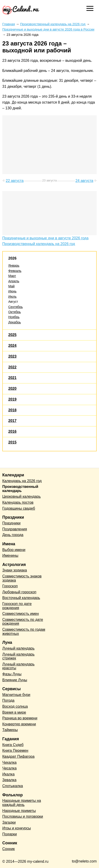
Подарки (10, 834)
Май (11, 286)
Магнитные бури (16, 695)
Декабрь (15, 322)
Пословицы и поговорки (23, 816)
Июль (12, 297)
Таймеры (10, 730)
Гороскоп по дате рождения (17, 606)
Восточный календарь (21, 598)
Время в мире (14, 712)
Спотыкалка (13, 786)
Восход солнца (15, 706)
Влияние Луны (15, 680)
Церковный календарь (22, 496)
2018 (12, 410)
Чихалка (9, 762)
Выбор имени (14, 550)
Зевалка (9, 780)
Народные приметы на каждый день (22, 803)
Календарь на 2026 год (22, 481)
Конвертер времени (19, 724)
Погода (8, 700)
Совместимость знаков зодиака (22, 578)
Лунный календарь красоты (18, 666)
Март (12, 276)
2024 (12, 346)
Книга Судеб (13, 745)
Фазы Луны (12, 674)
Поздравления (15, 529)
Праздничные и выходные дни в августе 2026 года (45, 238)
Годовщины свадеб (19, 508)
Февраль (15, 271)
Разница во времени (20, 718)
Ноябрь (14, 317)
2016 (12, 431)
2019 (12, 399)
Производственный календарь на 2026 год (39, 244)
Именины (10, 556)
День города (13, 535)
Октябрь (15, 312)
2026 (12, 258)
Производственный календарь (20, 489)
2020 (12, 389)
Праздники (11, 523)
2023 (12, 356)
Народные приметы (19, 811)
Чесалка (9, 768)
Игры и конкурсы (17, 828)
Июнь (12, 291)
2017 (12, 421)
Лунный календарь (18, 648)
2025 (12, 335)
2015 (12, 442)
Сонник (9, 849)
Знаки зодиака (15, 570)
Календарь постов (18, 502)
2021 (12, 378)
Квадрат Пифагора (18, 756)
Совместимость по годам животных (24, 632)
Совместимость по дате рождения (23, 622)
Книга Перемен (15, 751)
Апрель (14, 281)
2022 (12, 367)
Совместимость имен (21, 614)
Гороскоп (10, 586)
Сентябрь (16, 307)
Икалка (8, 774)
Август (13, 302)
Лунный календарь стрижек (18, 656)
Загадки (9, 822)
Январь (14, 266)
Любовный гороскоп (19, 592)
